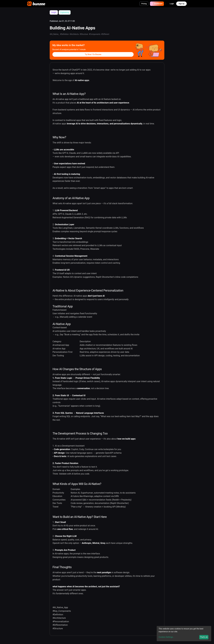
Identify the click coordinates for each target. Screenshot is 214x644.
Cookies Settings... (167, 637)
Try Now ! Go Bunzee (93, 54)
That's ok (204, 637)
